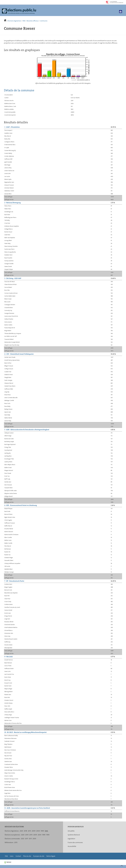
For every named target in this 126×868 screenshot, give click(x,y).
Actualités (71, 831)
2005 (34, 839)
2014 (31, 835)
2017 (27, 839)
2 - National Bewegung (13, 203)
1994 (24, 21)
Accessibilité (72, 846)
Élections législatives (14, 21)
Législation (71, 839)
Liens (12, 856)
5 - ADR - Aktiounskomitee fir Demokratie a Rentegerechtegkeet (27, 430)
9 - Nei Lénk (9, 657)
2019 (27, 835)
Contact (18, 856)
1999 (42, 831)
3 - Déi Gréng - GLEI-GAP (13, 278)
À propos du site (39, 856)
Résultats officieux (33, 21)
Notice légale (51, 856)
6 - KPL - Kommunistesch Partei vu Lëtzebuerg (21, 505)
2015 (16, 842)
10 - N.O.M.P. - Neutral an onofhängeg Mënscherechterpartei (25, 732)
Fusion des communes (75, 842)
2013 (29, 831)
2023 (21, 831)
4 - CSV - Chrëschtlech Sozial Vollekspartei (19, 354)
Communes (44, 21)
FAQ (6, 856)
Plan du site (27, 856)
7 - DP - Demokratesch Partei (14, 581)
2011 (30, 839)
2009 (34, 831)
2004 (38, 831)
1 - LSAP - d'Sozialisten (12, 127)
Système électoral (74, 835)
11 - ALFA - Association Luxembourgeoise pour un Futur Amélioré (27, 808)
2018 (25, 831)
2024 (23, 835)
